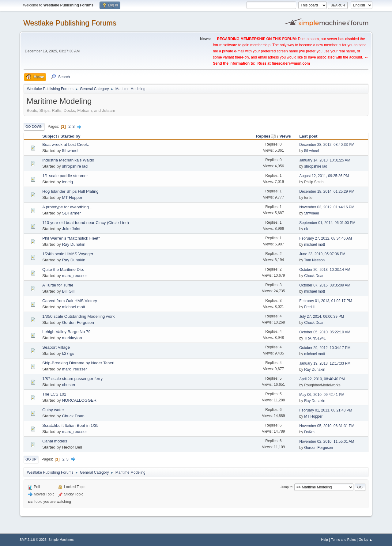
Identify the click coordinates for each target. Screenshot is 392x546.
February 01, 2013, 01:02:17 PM (326, 301)
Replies (266, 136)
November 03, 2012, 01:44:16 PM (327, 207)
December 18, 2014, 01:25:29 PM (327, 191)
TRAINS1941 (315, 338)
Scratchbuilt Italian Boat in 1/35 (70, 425)
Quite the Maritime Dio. (63, 269)
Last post (308, 136)
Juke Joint (71, 229)
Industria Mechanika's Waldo (68, 160)
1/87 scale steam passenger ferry (72, 379)
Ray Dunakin (73, 244)
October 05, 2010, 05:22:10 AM (325, 332)
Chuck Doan (314, 276)
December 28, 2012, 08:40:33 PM (327, 145)
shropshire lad (75, 166)
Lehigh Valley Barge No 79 (66, 332)
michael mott (315, 245)
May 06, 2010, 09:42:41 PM (322, 395)
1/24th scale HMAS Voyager (68, 254)
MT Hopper (72, 197)
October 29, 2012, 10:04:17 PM (325, 348)
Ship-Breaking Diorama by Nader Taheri (78, 363)
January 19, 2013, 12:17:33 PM (325, 363)
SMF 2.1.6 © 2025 (33, 540)
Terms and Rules (343, 540)
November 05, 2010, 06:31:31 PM (327, 426)
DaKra (309, 432)
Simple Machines (61, 540)
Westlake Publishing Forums (70, 23)
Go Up (31, 459)
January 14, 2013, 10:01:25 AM (325, 160)
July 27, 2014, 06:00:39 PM (322, 317)
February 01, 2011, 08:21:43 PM (326, 410)
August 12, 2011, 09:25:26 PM (324, 176)
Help (325, 540)
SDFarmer (71, 213)
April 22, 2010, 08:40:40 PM (322, 379)
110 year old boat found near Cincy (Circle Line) (86, 223)
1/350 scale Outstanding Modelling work (78, 316)
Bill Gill (68, 291)
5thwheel (70, 151)
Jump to (286, 487)
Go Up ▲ (366, 540)
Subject (50, 136)
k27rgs (68, 353)
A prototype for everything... (67, 207)
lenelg (67, 182)
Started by (70, 136)
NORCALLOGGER (79, 400)
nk (306, 229)
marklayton (72, 338)
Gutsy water (53, 410)
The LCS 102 (54, 394)
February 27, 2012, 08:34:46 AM (326, 238)
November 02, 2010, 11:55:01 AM (327, 442)
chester (69, 385)
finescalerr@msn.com (291, 63)
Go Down (34, 127)
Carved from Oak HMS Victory (70, 301)
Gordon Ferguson (78, 322)
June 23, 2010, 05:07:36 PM (322, 254)
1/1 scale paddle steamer (65, 176)
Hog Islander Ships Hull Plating (70, 191)
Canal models (55, 441)
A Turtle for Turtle (58, 285)
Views (285, 136)
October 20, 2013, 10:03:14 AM (325, 270)
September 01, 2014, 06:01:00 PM (327, 223)
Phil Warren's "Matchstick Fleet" (71, 238)
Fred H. (310, 307)
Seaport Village (56, 347)
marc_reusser (74, 276)
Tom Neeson (314, 260)
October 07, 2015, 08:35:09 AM (325, 285)
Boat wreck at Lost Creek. (66, 144)
